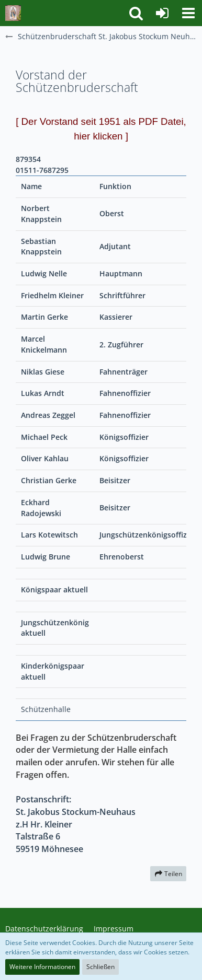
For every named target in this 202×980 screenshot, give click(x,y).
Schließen (100, 967)
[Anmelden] (162, 13)
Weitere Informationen (42, 967)
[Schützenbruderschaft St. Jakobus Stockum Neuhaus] (13, 13)
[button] (188, 13)
